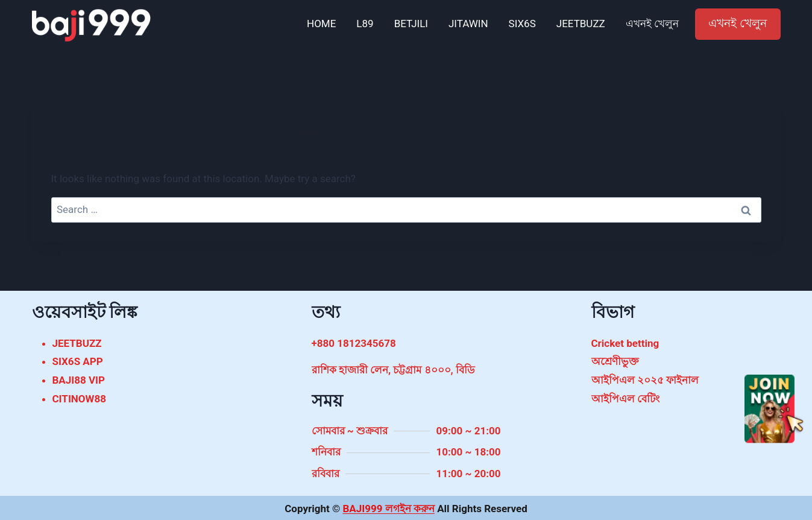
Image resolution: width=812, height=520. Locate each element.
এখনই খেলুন (652, 24)
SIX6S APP (78, 361)
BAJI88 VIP (79, 380)
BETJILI (411, 24)
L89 (365, 24)
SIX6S (522, 24)
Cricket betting (625, 343)
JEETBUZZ (581, 24)
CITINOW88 (79, 399)
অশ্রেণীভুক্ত (615, 361)
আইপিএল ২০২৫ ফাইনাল (645, 380)
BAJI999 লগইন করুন (388, 509)
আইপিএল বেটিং (625, 399)
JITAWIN (468, 24)
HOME (321, 24)
